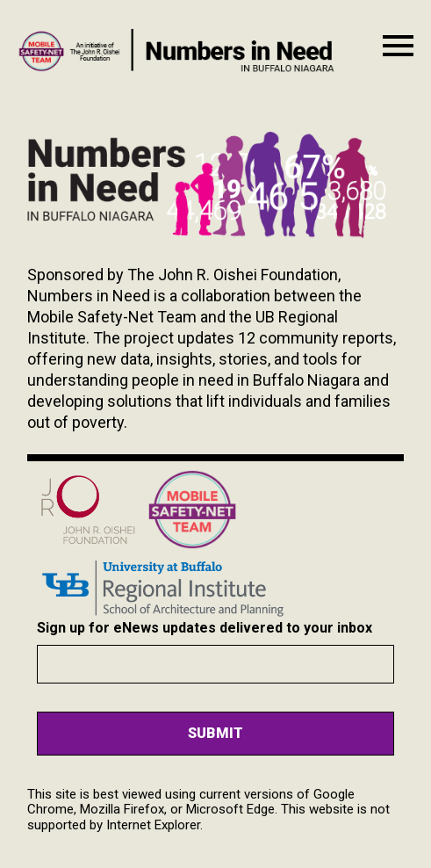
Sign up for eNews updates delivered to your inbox (205, 628)
